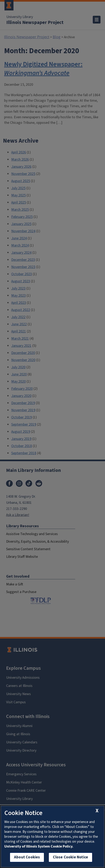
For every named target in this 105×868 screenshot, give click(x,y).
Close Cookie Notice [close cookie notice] (70, 857)
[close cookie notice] (97, 811)
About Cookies (27, 857)
